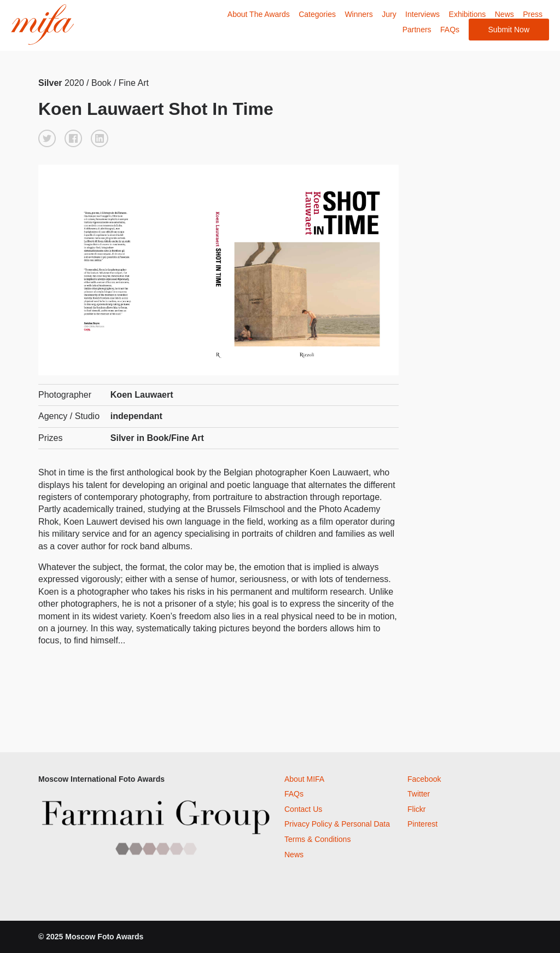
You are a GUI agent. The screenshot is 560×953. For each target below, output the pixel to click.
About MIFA (304, 779)
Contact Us (303, 809)
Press (533, 14)
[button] (47, 138)
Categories (317, 14)
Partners (417, 30)
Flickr (416, 809)
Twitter (419, 794)
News (504, 14)
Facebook (424, 779)
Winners (358, 14)
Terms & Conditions (317, 839)
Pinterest (422, 824)
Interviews (422, 14)
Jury (389, 14)
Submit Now (509, 30)
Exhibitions (468, 14)
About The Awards (259, 14)
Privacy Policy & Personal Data (337, 824)
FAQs (450, 30)
